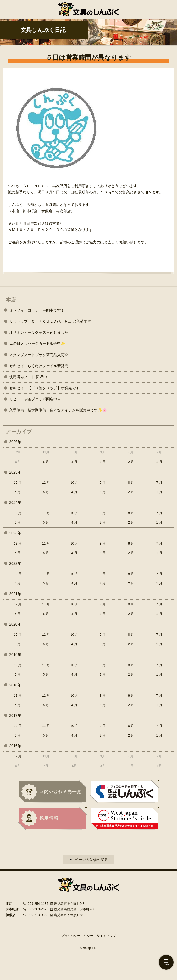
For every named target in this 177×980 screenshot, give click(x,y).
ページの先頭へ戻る (91, 860)
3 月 (103, 462)
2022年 (15, 564)
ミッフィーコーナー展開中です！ (37, 310)
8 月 (131, 483)
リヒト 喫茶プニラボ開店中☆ (35, 399)
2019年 (15, 655)
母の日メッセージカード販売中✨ (37, 343)
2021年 (15, 594)
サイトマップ (106, 936)
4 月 (74, 462)
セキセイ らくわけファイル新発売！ (41, 366)
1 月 (159, 462)
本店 (11, 300)
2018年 (15, 685)
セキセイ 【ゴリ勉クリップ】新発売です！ (46, 388)
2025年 (15, 472)
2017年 (15, 716)
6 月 (18, 492)
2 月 (131, 462)
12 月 (18, 483)
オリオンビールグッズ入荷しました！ (41, 332)
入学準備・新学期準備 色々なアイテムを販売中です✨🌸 (58, 410)
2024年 (15, 503)
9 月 (103, 483)
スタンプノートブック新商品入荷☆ (39, 355)
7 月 (159, 483)
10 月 (74, 483)
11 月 (46, 483)
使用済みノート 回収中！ (30, 377)
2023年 (15, 533)
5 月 (46, 462)
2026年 (15, 442)
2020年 (15, 624)
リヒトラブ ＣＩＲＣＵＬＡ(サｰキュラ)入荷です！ (52, 321)
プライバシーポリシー (77, 936)
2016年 (15, 746)
